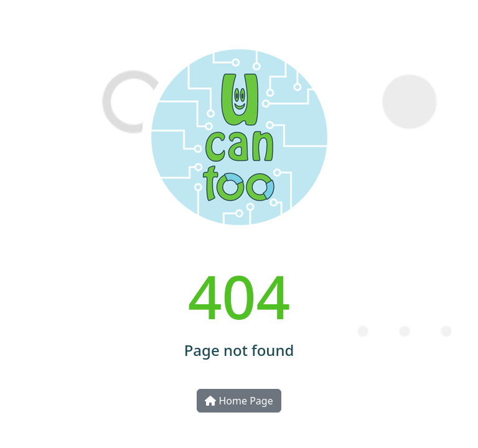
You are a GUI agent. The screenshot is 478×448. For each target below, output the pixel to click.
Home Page (239, 401)
